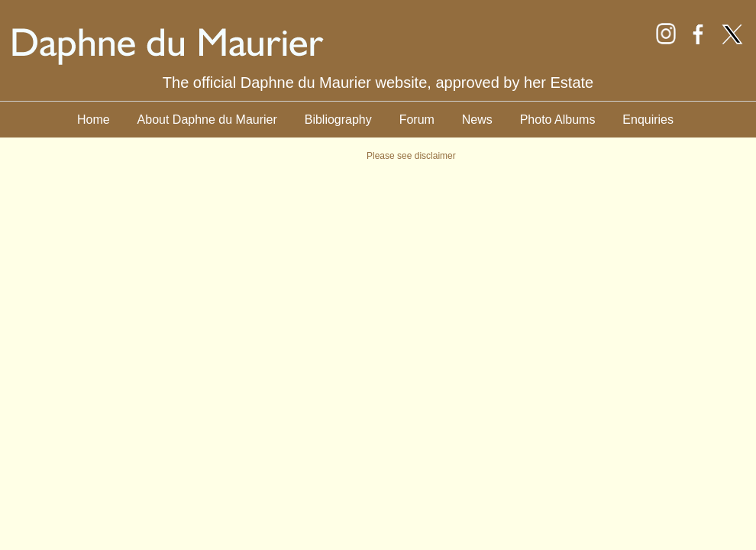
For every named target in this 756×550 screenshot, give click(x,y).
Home (94, 120)
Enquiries (648, 120)
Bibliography (338, 120)
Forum (417, 120)
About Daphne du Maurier (207, 120)
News (477, 120)
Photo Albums (558, 120)
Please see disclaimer (411, 156)
